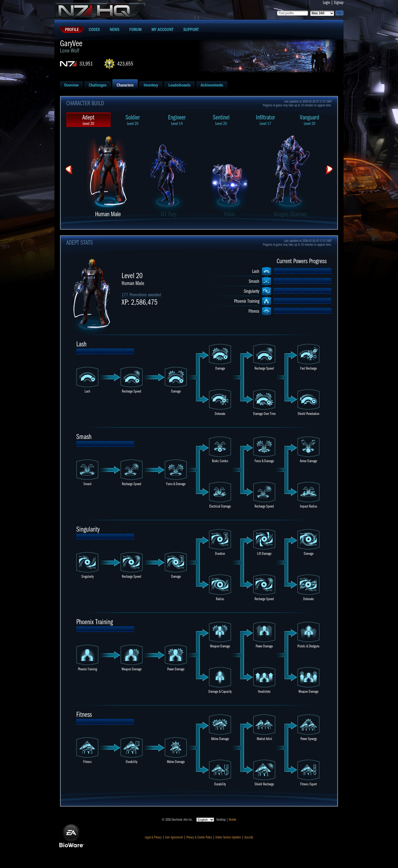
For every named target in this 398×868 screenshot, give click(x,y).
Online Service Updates (228, 837)
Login (326, 2)
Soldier (133, 120)
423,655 (125, 64)
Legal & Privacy (153, 837)
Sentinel (221, 120)
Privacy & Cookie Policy (199, 837)
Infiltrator (265, 120)
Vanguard (310, 120)
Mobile (233, 820)
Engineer (177, 120)
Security (249, 837)
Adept (88, 120)
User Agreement (174, 837)
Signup (339, 2)
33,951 (86, 64)
